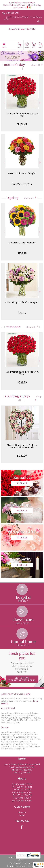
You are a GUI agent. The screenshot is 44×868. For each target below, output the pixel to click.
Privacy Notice (29, 863)
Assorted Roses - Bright (22, 173)
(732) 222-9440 (13, 13)
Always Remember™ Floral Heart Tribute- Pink (22, 446)
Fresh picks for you (22, 662)
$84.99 (22, 313)
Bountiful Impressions (22, 243)
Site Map (32, 866)
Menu (4, 47)
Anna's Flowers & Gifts (22, 29)
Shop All (35, 65)
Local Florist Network (17, 866)
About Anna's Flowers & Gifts (16, 694)
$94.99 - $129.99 (22, 184)
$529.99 (22, 124)
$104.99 (22, 253)
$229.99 (22, 456)
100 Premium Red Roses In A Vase (22, 115)
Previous (4, 103)
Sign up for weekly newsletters (22, 679)
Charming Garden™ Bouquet (22, 302)
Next (40, 103)
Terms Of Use (15, 863)
